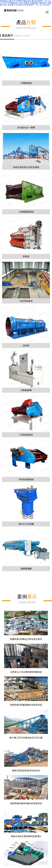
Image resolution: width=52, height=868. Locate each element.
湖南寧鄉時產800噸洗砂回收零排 (26, 803)
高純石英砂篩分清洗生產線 (26, 167)
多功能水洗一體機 (26, 128)
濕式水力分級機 (26, 524)
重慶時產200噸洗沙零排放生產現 (26, 639)
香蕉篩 (26, 256)
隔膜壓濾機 (26, 569)
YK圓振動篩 (26, 83)
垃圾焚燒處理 (26, 301)
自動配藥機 (26, 390)
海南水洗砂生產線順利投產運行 (26, 836)
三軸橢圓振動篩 (26, 212)
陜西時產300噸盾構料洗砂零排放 (26, 705)
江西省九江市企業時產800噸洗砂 (26, 672)
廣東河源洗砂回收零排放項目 (26, 771)
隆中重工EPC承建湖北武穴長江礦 (26, 738)
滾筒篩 (26, 346)
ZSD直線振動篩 (26, 479)
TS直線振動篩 (26, 435)
